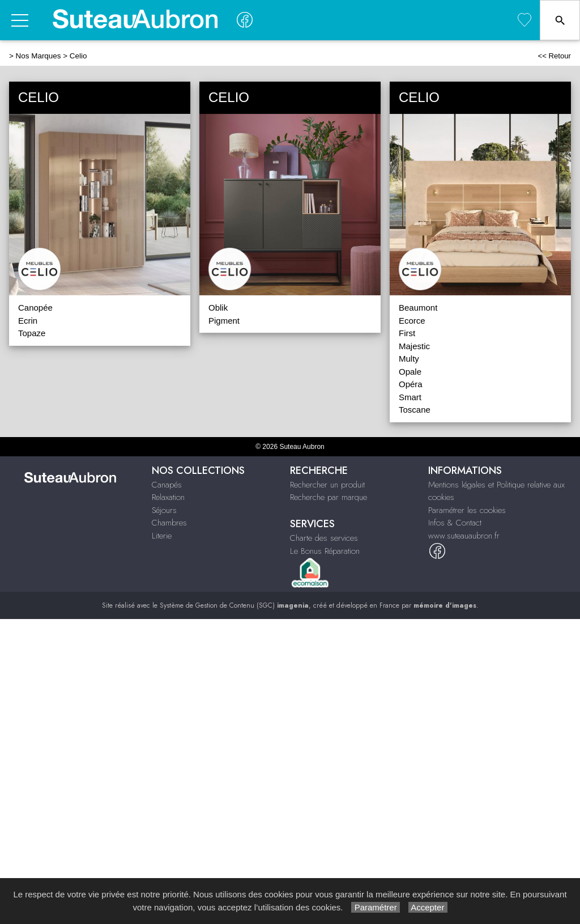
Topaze (32, 333)
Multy (409, 359)
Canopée (35, 308)
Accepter (428, 907)
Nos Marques (39, 56)
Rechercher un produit (327, 485)
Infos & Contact (455, 523)
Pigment (224, 321)
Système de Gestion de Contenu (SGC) (234, 605)
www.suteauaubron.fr (464, 536)
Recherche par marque (329, 497)
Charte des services (324, 538)
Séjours (164, 510)
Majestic (414, 346)
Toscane (415, 410)
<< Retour (554, 56)
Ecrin (28, 321)
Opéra (411, 384)
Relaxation (168, 497)
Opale (410, 372)
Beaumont (418, 308)
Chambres (169, 523)
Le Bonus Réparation (325, 551)
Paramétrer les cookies (467, 510)
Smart (410, 397)
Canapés (167, 485)
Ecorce (412, 321)
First (407, 333)
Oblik (218, 308)
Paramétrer (375, 907)
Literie (162, 536)
